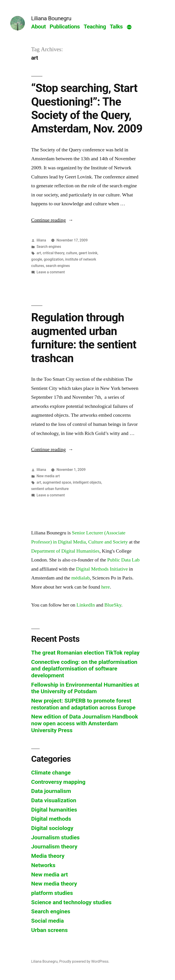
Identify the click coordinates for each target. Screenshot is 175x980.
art (39, 253)
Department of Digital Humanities (65, 551)
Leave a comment (51, 272)
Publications (65, 27)
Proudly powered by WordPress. (84, 961)
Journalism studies (55, 837)
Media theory (48, 856)
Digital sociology (52, 828)
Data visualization (54, 800)
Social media (48, 921)
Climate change (51, 773)
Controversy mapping (58, 782)
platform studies (52, 893)
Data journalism (51, 791)
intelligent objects (87, 482)
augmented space (57, 482)
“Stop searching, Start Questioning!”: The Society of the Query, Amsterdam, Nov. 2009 (87, 108)
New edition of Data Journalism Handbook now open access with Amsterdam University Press (85, 723)
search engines (58, 266)
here (106, 587)
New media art (48, 476)
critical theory (54, 253)
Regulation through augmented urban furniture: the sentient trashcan (84, 338)
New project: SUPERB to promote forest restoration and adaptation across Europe (83, 704)
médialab (81, 578)
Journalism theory (54, 847)
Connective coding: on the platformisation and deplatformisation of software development (84, 669)
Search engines (49, 247)
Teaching (95, 27)
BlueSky (113, 605)
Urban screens (49, 930)
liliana (41, 240)
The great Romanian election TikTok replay (85, 653)
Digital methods (51, 819)
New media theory (54, 884)
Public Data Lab (124, 560)
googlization (54, 259)
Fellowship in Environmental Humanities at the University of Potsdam (85, 688)
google (37, 259)
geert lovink (88, 253)
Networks (43, 865)
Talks (116, 27)
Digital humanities (54, 810)
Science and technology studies (71, 902)
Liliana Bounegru (51, 18)
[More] (129, 28)
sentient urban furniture (50, 489)
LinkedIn (86, 605)
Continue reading (52, 220)
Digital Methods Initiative (102, 569)
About (39, 27)
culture (72, 253)
